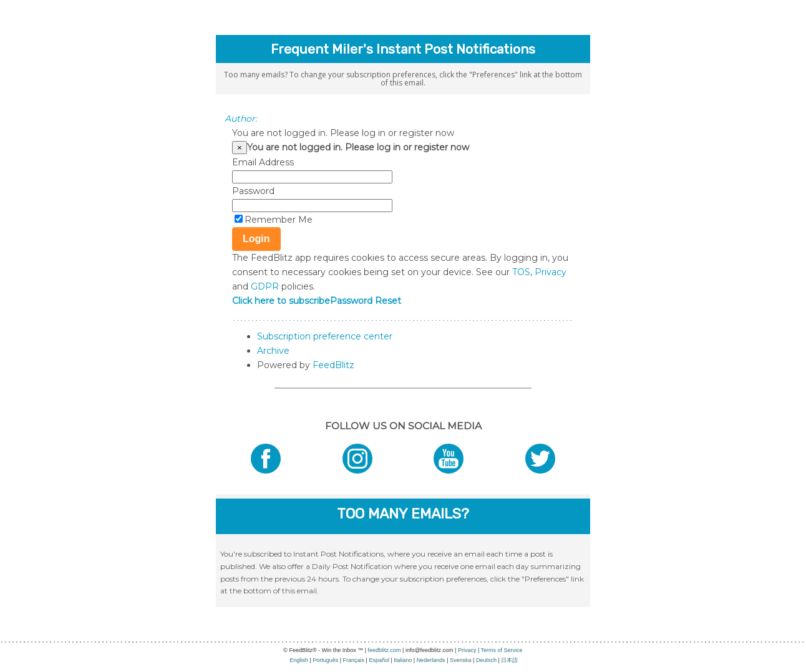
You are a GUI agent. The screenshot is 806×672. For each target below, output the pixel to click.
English (299, 660)
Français (354, 660)
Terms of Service (502, 650)
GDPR (265, 286)
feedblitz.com (385, 650)
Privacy (551, 272)
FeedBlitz (333, 365)
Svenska (461, 660)
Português (325, 660)
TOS (521, 272)
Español (379, 660)
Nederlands (431, 660)
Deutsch (486, 660)
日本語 (509, 660)
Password (253, 191)
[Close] (240, 148)
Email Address (263, 162)
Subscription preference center (325, 336)
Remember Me (279, 220)
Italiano (403, 660)
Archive (273, 351)
